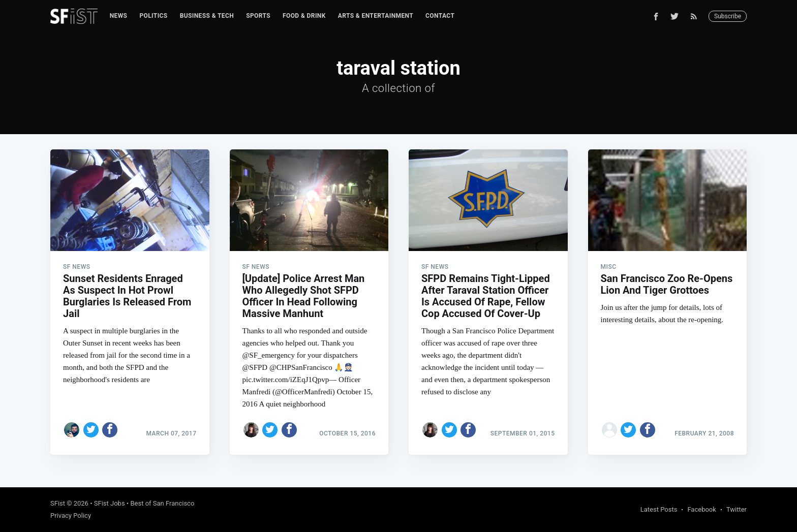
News (119, 16)
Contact (440, 16)
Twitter (737, 509)
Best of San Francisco (162, 503)
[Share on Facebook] (110, 430)
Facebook (701, 509)
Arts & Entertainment (376, 16)
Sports (258, 16)
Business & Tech (207, 16)
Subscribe (728, 16)
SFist (58, 503)
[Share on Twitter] (91, 430)
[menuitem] (119, 16)
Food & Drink (304, 16)
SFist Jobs (110, 503)
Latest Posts (659, 509)
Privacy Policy (71, 515)
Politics (153, 16)
